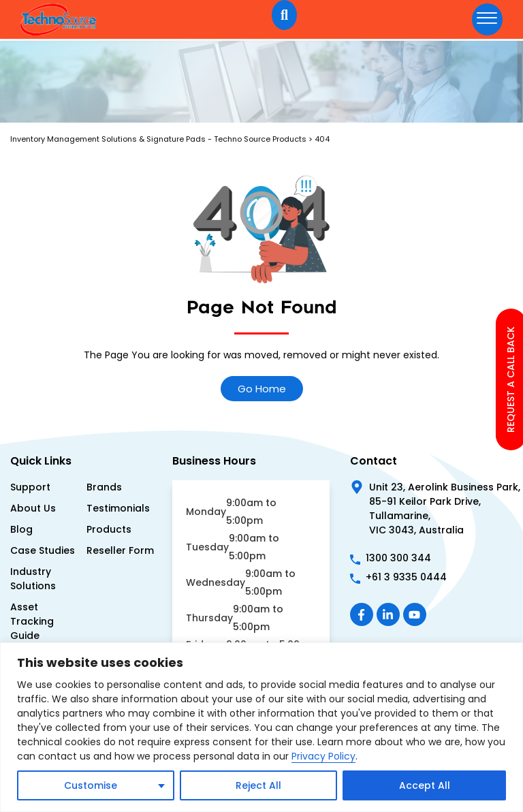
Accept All (425, 785)
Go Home (262, 389)
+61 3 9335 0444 (406, 577)
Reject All (258, 785)
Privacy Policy (323, 756)
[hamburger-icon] (487, 19)
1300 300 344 (398, 558)
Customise (91, 785)
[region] (261, 727)
